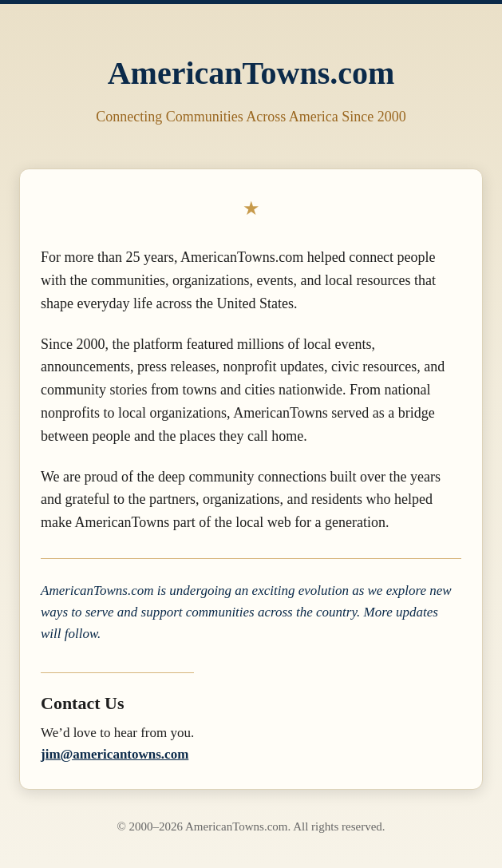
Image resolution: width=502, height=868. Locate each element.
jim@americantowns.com (115, 754)
